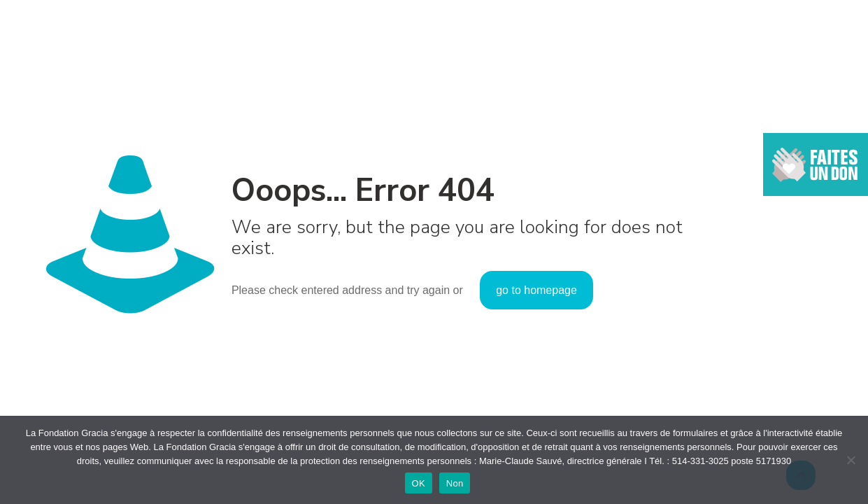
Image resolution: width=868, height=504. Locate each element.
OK (419, 483)
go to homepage (536, 290)
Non (455, 483)
